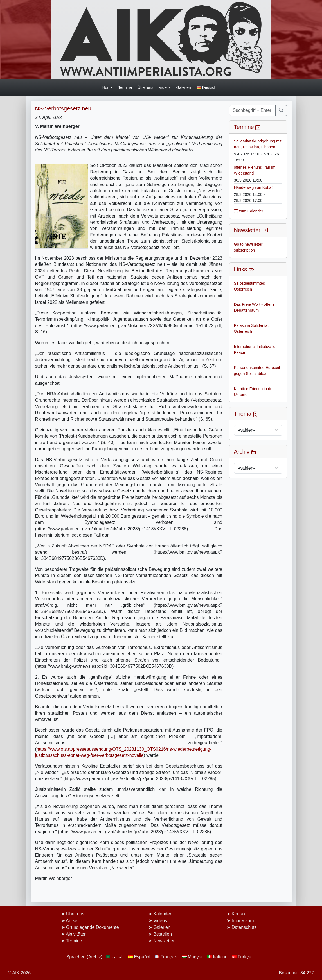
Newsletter (164, 941)
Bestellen (163, 934)
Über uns (145, 88)
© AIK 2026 (19, 973)
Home (108, 88)
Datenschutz (244, 927)
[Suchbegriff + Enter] (252, 110)
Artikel (72, 921)
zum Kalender (249, 211)
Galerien (184, 88)
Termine (125, 88)
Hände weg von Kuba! (253, 187)
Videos (165, 88)
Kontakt (239, 914)
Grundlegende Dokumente (93, 927)
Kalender (162, 914)
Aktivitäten (76, 934)
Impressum (243, 921)
